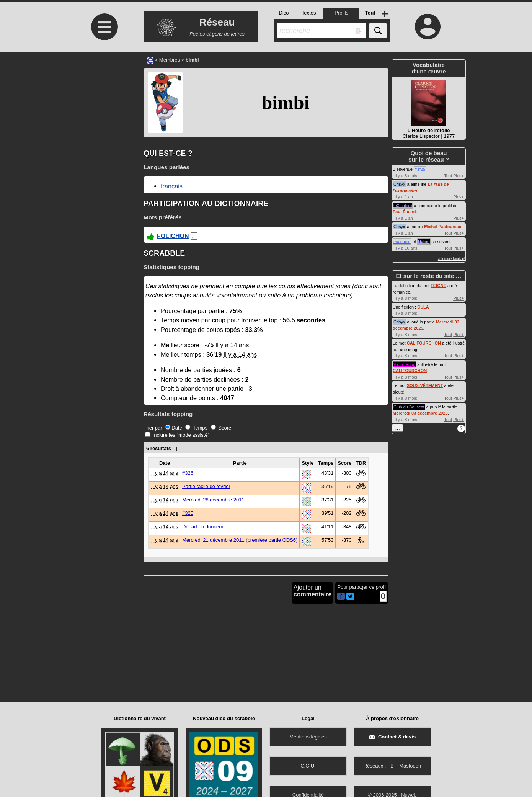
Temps (196, 428)
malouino (402, 242)
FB (391, 766)
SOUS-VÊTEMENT (425, 385)
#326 (188, 473)
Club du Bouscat (409, 407)
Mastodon (410, 766)
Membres (170, 60)
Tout (448, 176)
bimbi (285, 103)
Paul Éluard (404, 212)
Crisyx (399, 184)
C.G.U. (308, 766)
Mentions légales (308, 737)
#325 (188, 513)
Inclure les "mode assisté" (177, 435)
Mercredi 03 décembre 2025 (420, 413)
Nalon (424, 242)
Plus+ (459, 176)
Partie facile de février (206, 486)
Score (221, 428)
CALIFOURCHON (424, 343)
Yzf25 (420, 169)
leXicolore (403, 206)
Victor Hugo (404, 364)
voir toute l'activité (451, 259)
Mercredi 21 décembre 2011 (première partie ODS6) (240, 540)
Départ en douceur (203, 527)
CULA (423, 307)
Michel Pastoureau (443, 227)
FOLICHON (173, 236)
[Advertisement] (103, 116)
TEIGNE (438, 286)
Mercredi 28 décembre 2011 (213, 500)
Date (174, 428)
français (172, 186)
